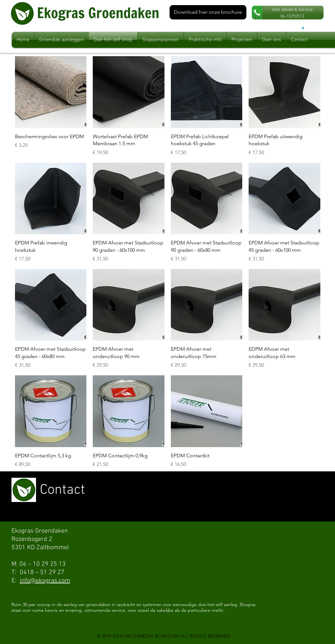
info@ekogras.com (45, 581)
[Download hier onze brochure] (208, 12)
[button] (303, 28)
